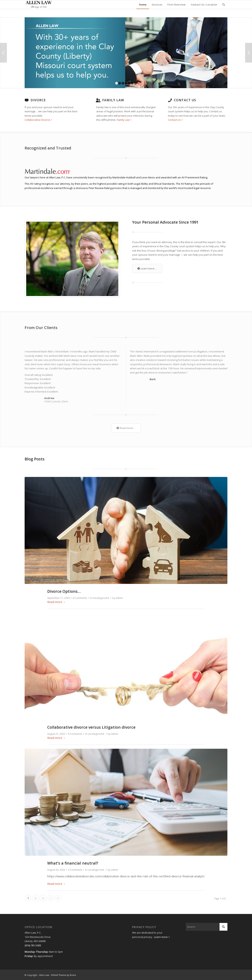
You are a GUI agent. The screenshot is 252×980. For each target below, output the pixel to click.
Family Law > (124, 120)
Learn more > (162, 937)
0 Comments (80, 598)
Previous (3, 53)
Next (249, 53)
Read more (57, 602)
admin (119, 598)
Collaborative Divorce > (38, 120)
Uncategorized (101, 598)
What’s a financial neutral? (73, 863)
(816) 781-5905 (33, 945)
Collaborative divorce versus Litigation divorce (91, 727)
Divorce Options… (64, 591)
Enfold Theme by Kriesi (63, 975)
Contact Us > (175, 120)
